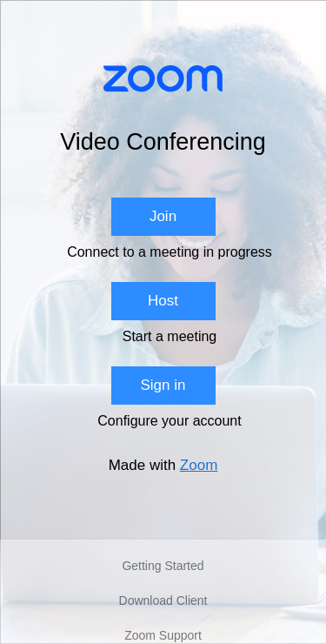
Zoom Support (163, 635)
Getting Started (163, 566)
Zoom (199, 465)
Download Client (163, 600)
